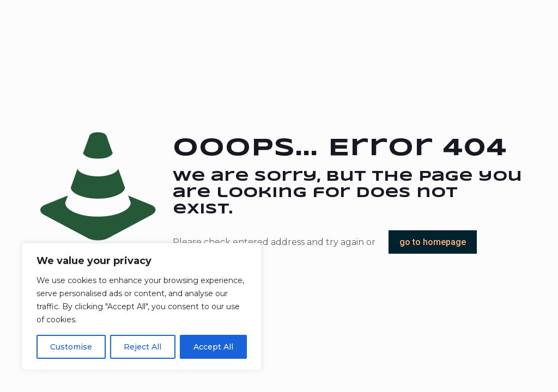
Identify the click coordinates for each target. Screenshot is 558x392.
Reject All (142, 347)
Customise (71, 347)
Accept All (213, 347)
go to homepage (433, 242)
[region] (142, 307)
